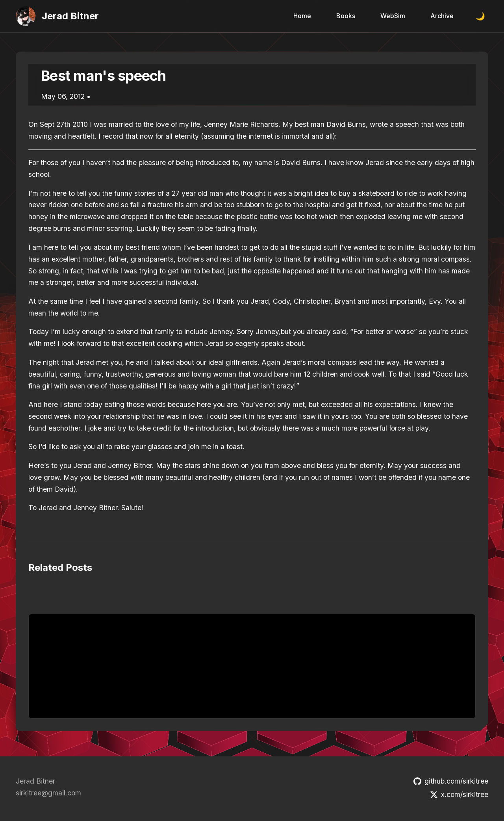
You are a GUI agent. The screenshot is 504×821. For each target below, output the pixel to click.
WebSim (393, 16)
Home (302, 16)
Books (346, 16)
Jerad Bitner (70, 16)
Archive (442, 16)
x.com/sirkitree (459, 794)
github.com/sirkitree (451, 781)
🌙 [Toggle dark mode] (480, 16)
